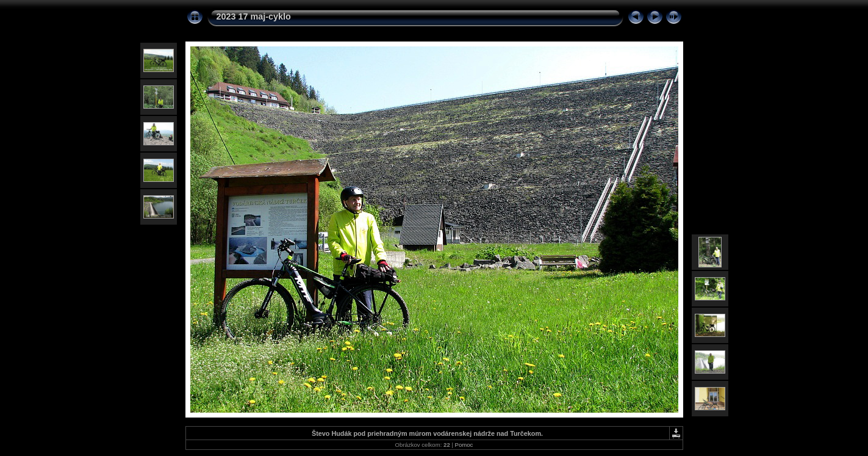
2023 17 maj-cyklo (254, 16)
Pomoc (464, 445)
